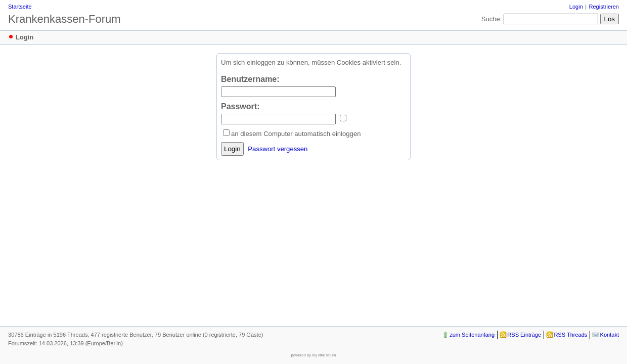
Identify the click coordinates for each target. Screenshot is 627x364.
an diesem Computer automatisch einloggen (296, 134)
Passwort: (240, 106)
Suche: (492, 19)
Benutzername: (250, 79)
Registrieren (604, 7)
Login (576, 7)
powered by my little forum (314, 355)
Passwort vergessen (278, 149)
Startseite (20, 7)
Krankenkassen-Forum (64, 19)
